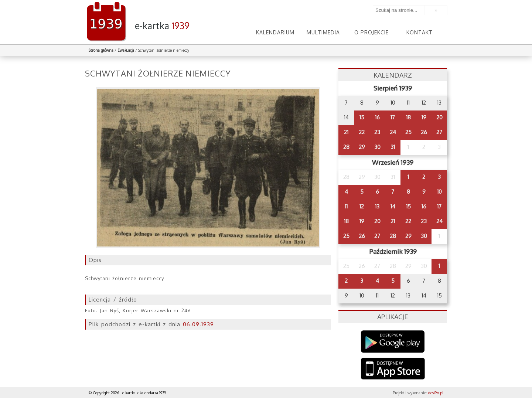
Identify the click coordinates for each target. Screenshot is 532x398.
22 (362, 132)
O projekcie (371, 32)
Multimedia (323, 32)
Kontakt (420, 32)
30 (377, 147)
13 (377, 206)
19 (424, 117)
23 (377, 132)
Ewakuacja (126, 50)
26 (424, 132)
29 (362, 147)
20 (439, 117)
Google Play (393, 342)
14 (393, 206)
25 (408, 132)
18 (408, 117)
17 (393, 117)
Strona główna (101, 50)
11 (346, 206)
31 (393, 147)
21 (346, 132)
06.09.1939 (198, 324)
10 (439, 192)
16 (377, 117)
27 (439, 132)
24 (393, 132)
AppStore (393, 369)
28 (346, 147)
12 (362, 206)
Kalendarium (275, 32)
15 (362, 117)
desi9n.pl (436, 393)
